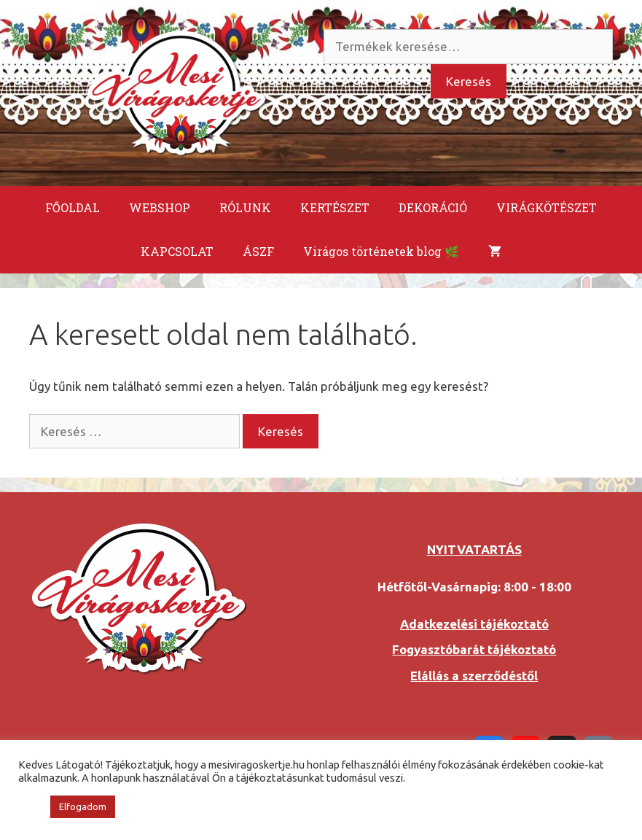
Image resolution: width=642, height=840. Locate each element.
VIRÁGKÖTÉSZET (547, 207)
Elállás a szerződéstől (474, 676)
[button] (31, 807)
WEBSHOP (160, 207)
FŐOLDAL (73, 207)
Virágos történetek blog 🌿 (381, 251)
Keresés (469, 81)
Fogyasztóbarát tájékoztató (474, 649)
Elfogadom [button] (83, 806)
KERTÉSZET (335, 207)
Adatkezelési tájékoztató (474, 624)
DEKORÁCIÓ (433, 207)
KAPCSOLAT (177, 251)
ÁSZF (258, 251)
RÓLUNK (245, 207)
